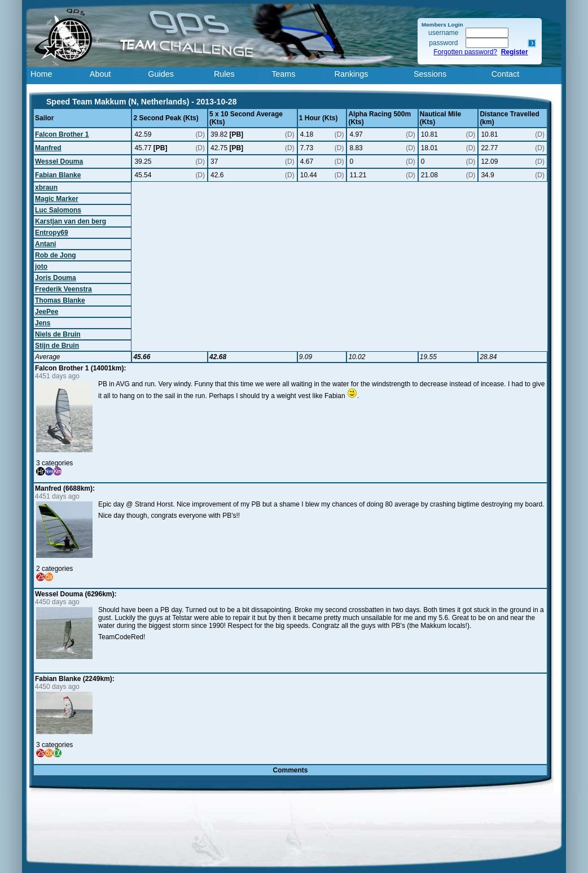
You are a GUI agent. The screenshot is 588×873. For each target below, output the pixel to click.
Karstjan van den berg (71, 221)
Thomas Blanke (60, 300)
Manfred (48, 148)
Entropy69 (52, 233)
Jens (43, 323)
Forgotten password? (465, 52)
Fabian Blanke (58, 175)
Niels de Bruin (58, 334)
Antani (45, 244)
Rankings (352, 74)
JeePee (47, 312)
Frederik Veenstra (63, 289)
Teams (283, 74)
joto (41, 267)
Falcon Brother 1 (62, 134)
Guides (161, 74)
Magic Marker (57, 199)
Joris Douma (56, 278)
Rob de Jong (56, 255)
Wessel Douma (59, 161)
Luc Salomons (58, 210)
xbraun (46, 187)
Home (41, 74)
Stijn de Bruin (57, 346)
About (100, 74)
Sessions (430, 74)
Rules (224, 74)
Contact (506, 74)
